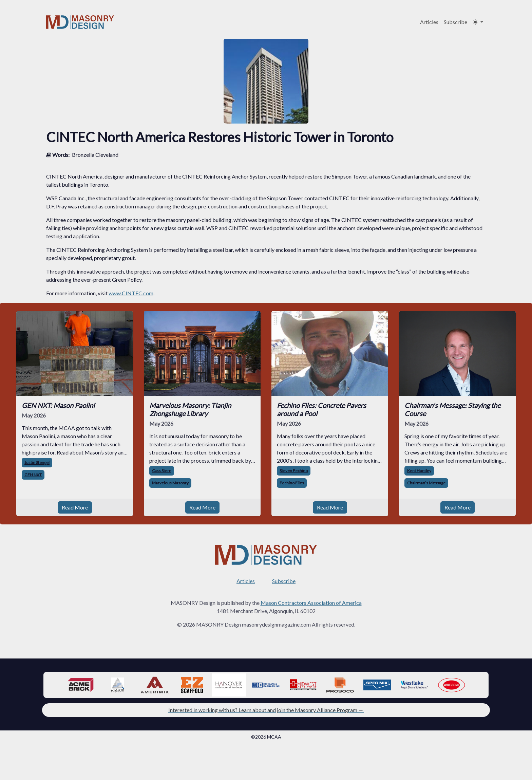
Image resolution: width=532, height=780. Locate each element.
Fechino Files (292, 483)
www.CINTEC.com (131, 293)
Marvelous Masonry (170, 483)
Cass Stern (162, 471)
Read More (75, 507)
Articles (429, 22)
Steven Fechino (294, 471)
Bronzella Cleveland (95, 155)
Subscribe (455, 22)
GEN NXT (33, 475)
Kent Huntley (419, 471)
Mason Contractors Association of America (311, 603)
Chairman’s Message (426, 483)
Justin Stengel (37, 462)
